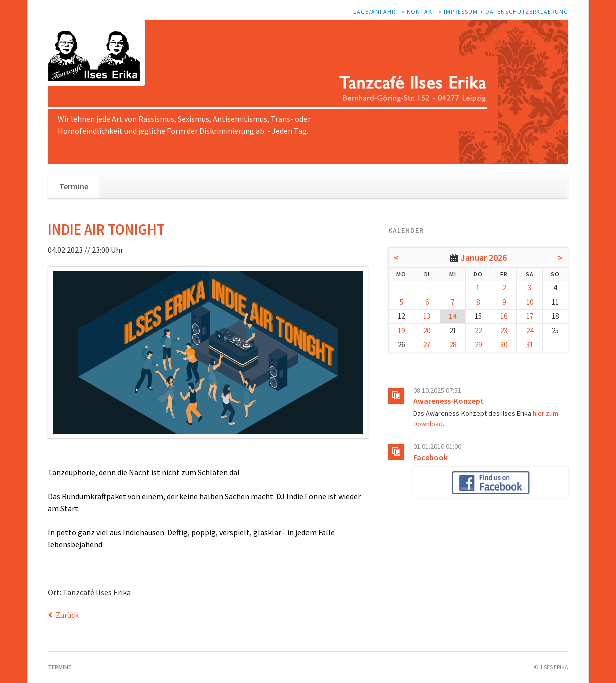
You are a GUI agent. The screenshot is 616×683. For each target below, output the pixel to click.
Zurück (67, 615)
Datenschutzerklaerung (527, 11)
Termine (74, 186)
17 (530, 316)
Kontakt (421, 11)
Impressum (461, 11)
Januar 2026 (484, 257)
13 (427, 316)
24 (530, 330)
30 (504, 345)
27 (427, 345)
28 (453, 345)
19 (401, 330)
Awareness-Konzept (448, 401)
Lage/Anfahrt (376, 11)
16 (504, 316)
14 (453, 316)
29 (478, 345)
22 (478, 330)
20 (427, 330)
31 (530, 345)
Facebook (430, 457)
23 (504, 330)
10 (530, 302)
